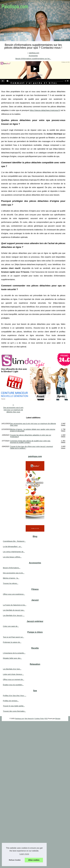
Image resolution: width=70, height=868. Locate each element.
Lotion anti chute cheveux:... (13, 674)
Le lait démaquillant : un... (12, 547)
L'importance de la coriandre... (14, 653)
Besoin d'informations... (12, 568)
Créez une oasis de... (11, 626)
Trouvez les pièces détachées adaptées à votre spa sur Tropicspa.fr (31, 436)
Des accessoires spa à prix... (14, 573)
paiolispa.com (34, 53)
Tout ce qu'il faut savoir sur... (13, 637)
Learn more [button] (24, 854)
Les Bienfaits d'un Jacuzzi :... (14, 615)
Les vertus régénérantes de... (14, 552)
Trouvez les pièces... (11, 583)
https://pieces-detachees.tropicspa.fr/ (45, 110)
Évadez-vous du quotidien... (13, 685)
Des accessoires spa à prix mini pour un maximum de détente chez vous (13, 410)
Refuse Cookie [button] (15, 860)
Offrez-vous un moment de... (14, 679)
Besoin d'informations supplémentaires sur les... (33, 59)
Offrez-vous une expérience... (14, 594)
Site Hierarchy (29, 719)
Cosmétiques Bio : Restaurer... (14, 541)
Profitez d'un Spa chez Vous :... (15, 696)
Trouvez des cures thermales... (14, 711)
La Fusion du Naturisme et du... (15, 605)
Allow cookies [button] (34, 860)
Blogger (58, 719)
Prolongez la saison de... (12, 642)
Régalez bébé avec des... (12, 658)
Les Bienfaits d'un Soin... (12, 669)
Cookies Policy (39, 719)
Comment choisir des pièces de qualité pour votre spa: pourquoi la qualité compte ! (30, 442)
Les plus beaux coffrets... (12, 557)
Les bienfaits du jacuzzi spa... (14, 610)
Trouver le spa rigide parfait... (14, 706)
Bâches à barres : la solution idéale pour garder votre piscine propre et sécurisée (33, 430)
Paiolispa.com (19, 719)
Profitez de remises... (11, 701)
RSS (46, 719)
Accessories (33, 56)
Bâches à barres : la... (11, 578)
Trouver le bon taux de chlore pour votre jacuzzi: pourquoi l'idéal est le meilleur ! (31, 447)
